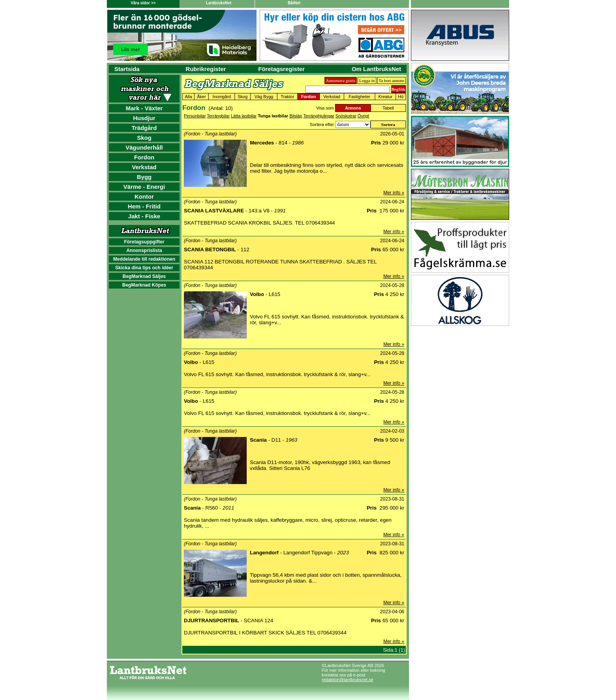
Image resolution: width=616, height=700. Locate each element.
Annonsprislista (144, 250)
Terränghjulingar (319, 116)
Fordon (144, 157)
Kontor (144, 196)
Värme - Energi (144, 187)
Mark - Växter (144, 108)
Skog (144, 138)
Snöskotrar (346, 116)
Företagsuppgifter (144, 242)
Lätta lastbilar (244, 116)
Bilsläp (296, 116)
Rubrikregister (206, 69)
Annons (353, 108)
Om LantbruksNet (376, 69)
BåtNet (294, 3)
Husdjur (144, 118)
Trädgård (144, 128)
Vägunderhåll (144, 147)
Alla (188, 97)
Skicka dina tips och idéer (144, 268)
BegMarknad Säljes (144, 276)
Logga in (367, 80)
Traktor (287, 97)
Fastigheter (359, 97)
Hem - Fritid (144, 206)
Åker (201, 97)
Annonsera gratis (341, 80)
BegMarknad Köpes (144, 285)
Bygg (144, 177)
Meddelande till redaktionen (144, 259)
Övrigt (363, 116)
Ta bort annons (391, 80)
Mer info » (394, 193)
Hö (401, 97)
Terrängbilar (218, 116)
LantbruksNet (218, 3)
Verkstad (144, 167)
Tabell (388, 108)
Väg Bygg (264, 97)
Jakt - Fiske (144, 216)
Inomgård (222, 97)
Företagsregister (281, 69)
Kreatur (385, 97)
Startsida (127, 69)
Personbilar (195, 116)
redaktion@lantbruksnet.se (347, 680)
